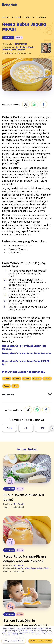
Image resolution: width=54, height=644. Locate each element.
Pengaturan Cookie (14, 641)
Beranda (5, 17)
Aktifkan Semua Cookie (40, 641)
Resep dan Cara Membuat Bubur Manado (23, 324)
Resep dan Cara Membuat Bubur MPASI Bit (24, 332)
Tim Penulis (19, 44)
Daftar (39, 5)
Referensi (7, 362)
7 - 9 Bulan (36, 17)
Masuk (26, 5)
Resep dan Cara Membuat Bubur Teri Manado (25, 320)
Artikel (15, 17)
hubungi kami (33, 632)
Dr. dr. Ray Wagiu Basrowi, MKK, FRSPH (16, 48)
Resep (25, 17)
